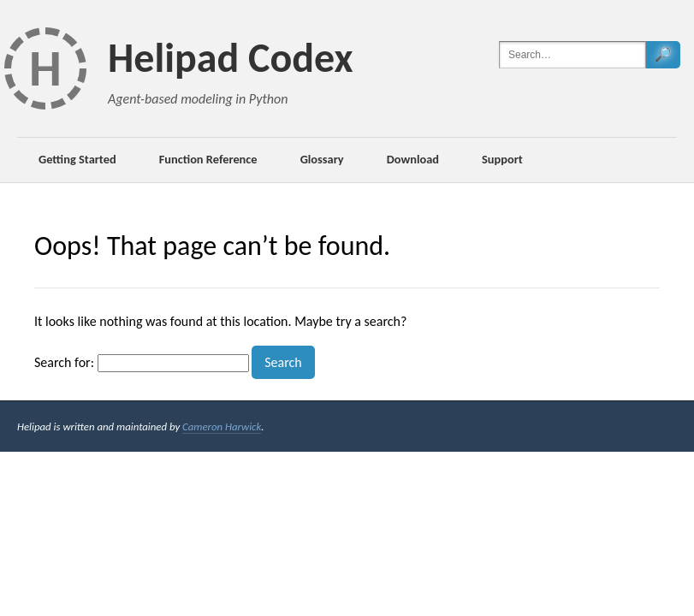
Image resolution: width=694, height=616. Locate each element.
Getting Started (77, 159)
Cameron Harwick (222, 426)
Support (502, 159)
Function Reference (208, 159)
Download (413, 159)
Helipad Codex (231, 58)
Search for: (64, 362)
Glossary (322, 159)
